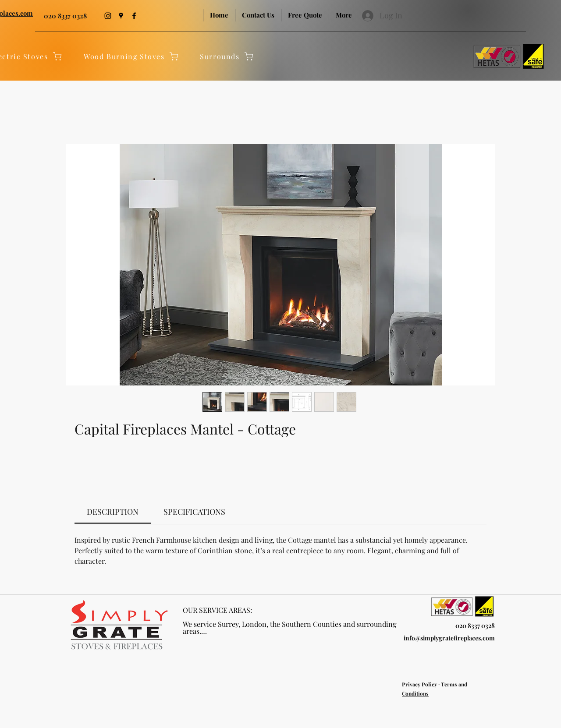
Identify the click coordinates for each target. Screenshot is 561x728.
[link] (113, 512)
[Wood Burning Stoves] (131, 56)
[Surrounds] (227, 56)
